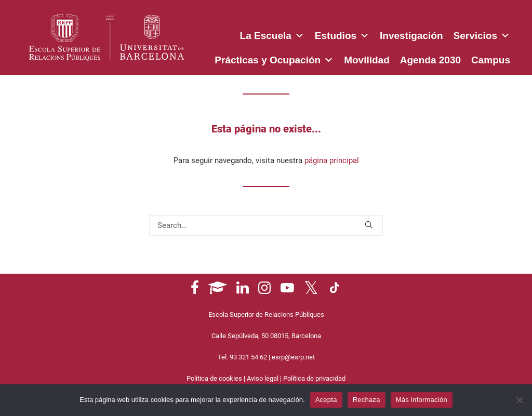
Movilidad (367, 60)
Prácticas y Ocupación (274, 58)
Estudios (342, 34)
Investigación (411, 36)
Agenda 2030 (430, 60)
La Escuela (272, 34)
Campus (491, 60)
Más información (422, 400)
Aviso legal (263, 378)
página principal (332, 160)
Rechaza (367, 400)
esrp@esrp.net (293, 357)
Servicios (482, 34)
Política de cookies (214, 378)
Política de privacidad (314, 378)
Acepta (326, 400)
